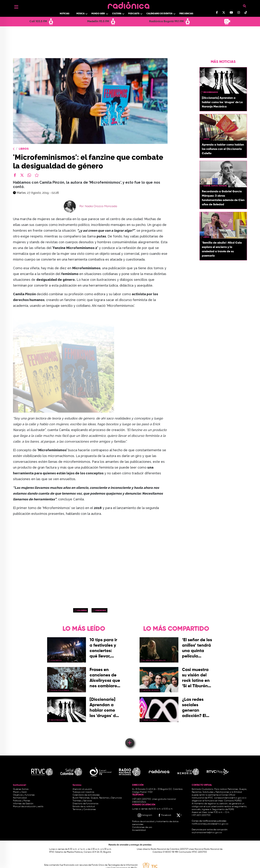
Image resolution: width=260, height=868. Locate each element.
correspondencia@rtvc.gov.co (229, 798)
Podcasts (134, 14)
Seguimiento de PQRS (223, 809)
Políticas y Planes (22, 801)
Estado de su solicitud (84, 807)
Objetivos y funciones (24, 795)
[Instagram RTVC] (145, 815)
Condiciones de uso (142, 827)
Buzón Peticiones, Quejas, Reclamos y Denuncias (97, 798)
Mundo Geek (98, 14)
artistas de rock (151, 690)
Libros (24, 149)
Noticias (65, 14)
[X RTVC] (179, 815)
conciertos (56, 661)
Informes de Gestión (23, 804)
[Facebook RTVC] (164, 815)
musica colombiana (60, 690)
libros (206, 139)
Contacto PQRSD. (233, 801)
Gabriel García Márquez (215, 186)
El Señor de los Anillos (154, 661)
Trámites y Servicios (82, 801)
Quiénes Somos (21, 789)
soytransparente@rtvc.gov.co (207, 833)
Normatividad (20, 798)
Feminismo (101, 610)
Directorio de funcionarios (85, 804)
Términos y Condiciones (84, 809)
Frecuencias (186, 14)
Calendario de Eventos (159, 14)
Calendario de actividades (86, 795)
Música (80, 14)
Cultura (117, 14)
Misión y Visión (20, 792)
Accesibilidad (139, 830)
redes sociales (150, 720)
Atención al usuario (82, 789)
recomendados (211, 92)
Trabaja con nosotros (83, 792)
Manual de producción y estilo (28, 807)
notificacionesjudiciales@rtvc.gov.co (210, 824)
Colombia (82, 610)
